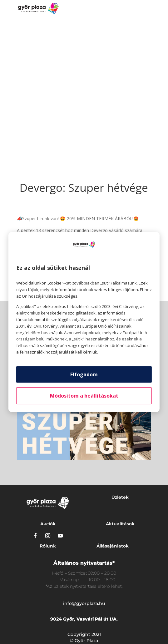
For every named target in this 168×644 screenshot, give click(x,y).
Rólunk (48, 546)
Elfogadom (84, 374)
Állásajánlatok (113, 546)
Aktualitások (120, 524)
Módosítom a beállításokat (84, 396)
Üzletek (120, 497)
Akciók (48, 524)
